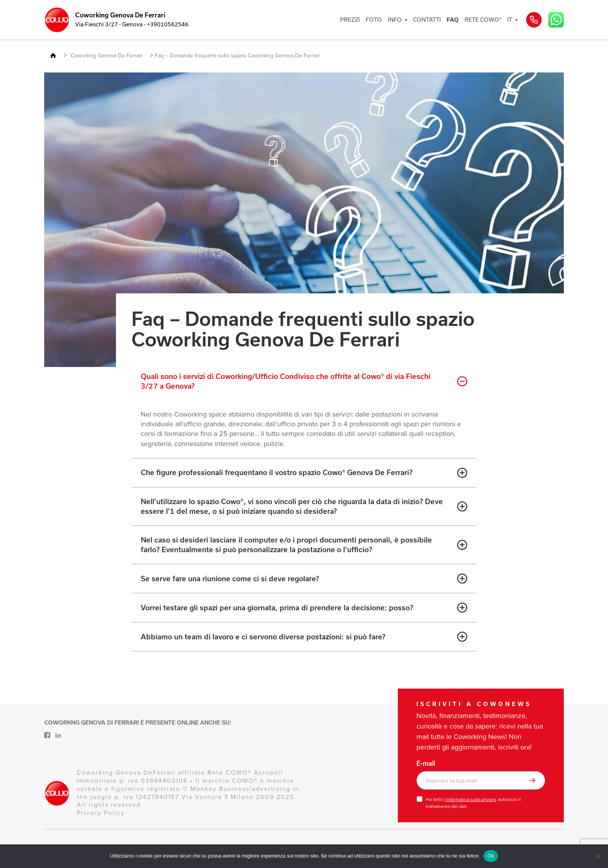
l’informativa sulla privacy (470, 799)
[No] (598, 856)
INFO (395, 20)
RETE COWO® (483, 20)
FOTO (374, 20)
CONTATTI (427, 20)
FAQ (453, 20)
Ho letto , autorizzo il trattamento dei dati (473, 803)
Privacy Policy (101, 813)
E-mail (426, 763)
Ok (491, 856)
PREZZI (350, 20)
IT (510, 20)
